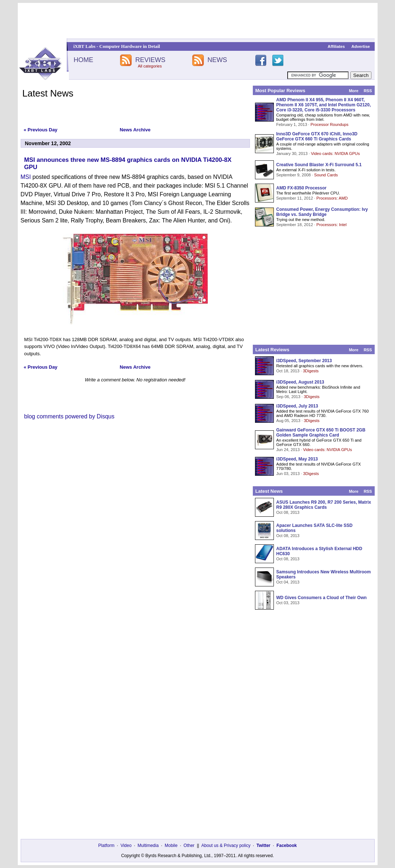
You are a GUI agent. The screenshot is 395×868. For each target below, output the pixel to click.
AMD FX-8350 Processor (302, 188)
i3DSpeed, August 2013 (300, 382)
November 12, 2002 (48, 143)
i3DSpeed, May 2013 (297, 459)
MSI (26, 177)
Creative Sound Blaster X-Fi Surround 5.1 (319, 165)
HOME (83, 60)
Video (126, 846)
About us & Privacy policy (226, 846)
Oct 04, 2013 (288, 582)
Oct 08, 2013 (288, 512)
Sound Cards (326, 175)
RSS (368, 91)
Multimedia (148, 846)
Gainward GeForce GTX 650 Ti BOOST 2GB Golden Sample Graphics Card (321, 433)
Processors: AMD (332, 198)
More (354, 91)
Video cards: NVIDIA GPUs (335, 153)
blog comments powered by (69, 416)
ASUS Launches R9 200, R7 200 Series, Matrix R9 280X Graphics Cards (324, 505)
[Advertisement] (198, 21)
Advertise (361, 46)
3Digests (311, 371)
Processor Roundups (329, 124)
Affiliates (336, 46)
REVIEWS (150, 60)
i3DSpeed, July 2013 (297, 406)
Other (189, 846)
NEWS (217, 60)
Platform (106, 846)
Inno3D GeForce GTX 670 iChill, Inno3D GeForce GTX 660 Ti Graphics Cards (317, 136)
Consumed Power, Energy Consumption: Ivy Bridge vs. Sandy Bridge (322, 212)
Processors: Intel (331, 225)
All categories (150, 66)
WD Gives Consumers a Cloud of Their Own (322, 598)
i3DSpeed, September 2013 (304, 361)
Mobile (171, 846)
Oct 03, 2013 (288, 603)
